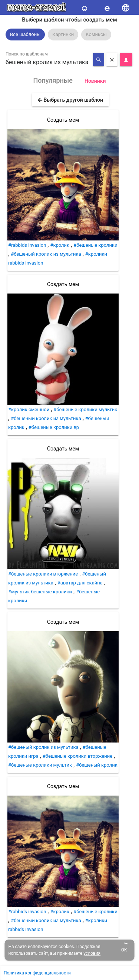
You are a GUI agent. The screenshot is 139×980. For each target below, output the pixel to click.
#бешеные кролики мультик (85, 409)
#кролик (60, 245)
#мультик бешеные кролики (40, 592)
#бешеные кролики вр (54, 427)
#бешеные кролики (95, 245)
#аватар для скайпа (80, 583)
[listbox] (69, 35)
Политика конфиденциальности (37, 973)
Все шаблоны (25, 34)
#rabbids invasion (27, 245)
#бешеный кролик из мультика (46, 254)
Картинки (63, 34)
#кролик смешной (29, 409)
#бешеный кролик (97, 765)
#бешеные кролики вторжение (43, 574)
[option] (25, 35)
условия (92, 953)
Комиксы (96, 34)
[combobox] (49, 62)
